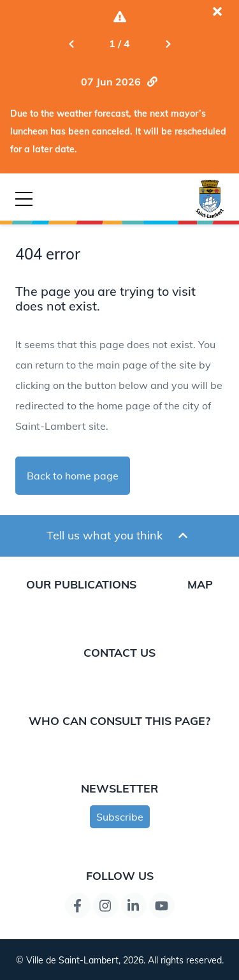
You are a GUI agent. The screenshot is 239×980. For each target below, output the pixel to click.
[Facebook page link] (78, 905)
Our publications (81, 584)
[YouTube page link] (162, 905)
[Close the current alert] (217, 11)
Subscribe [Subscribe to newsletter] (120, 817)
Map (200, 584)
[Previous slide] (71, 43)
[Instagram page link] (106, 905)
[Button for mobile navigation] (24, 199)
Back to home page (73, 476)
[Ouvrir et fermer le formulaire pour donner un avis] (183, 536)
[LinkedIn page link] (134, 905)
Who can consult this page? (119, 720)
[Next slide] (168, 43)
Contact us (119, 652)
